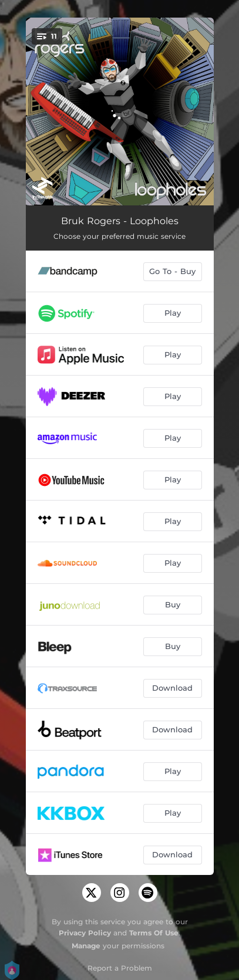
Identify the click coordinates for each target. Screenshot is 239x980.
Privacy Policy (85, 933)
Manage (86, 946)
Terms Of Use (154, 933)
